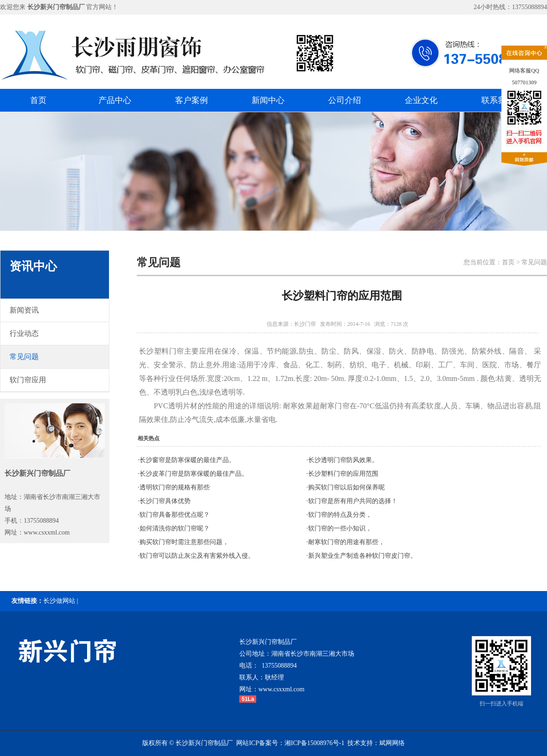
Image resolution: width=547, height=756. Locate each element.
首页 (38, 100)
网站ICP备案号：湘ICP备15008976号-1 (290, 743)
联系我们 (498, 100)
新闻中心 (268, 100)
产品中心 (115, 100)
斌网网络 (392, 743)
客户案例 (191, 100)
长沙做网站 (59, 601)
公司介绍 (345, 100)
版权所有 (155, 743)
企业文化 (421, 100)
